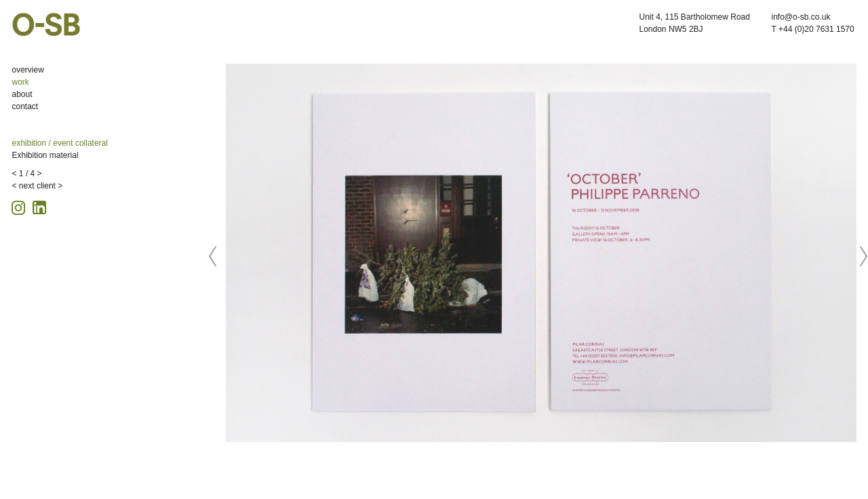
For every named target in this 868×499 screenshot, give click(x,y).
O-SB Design (46, 24)
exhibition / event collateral (60, 143)
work (21, 82)
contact (25, 106)
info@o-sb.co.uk (801, 17)
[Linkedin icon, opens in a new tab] (39, 206)
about (22, 94)
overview (28, 70)
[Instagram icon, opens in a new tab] (20, 206)
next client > (41, 186)
